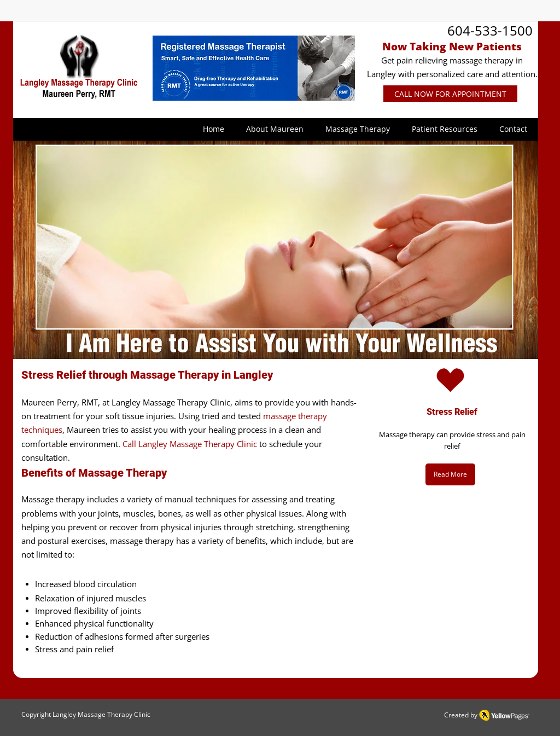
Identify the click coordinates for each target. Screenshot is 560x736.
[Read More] (450, 474)
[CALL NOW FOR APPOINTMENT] (450, 94)
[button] (275, 129)
